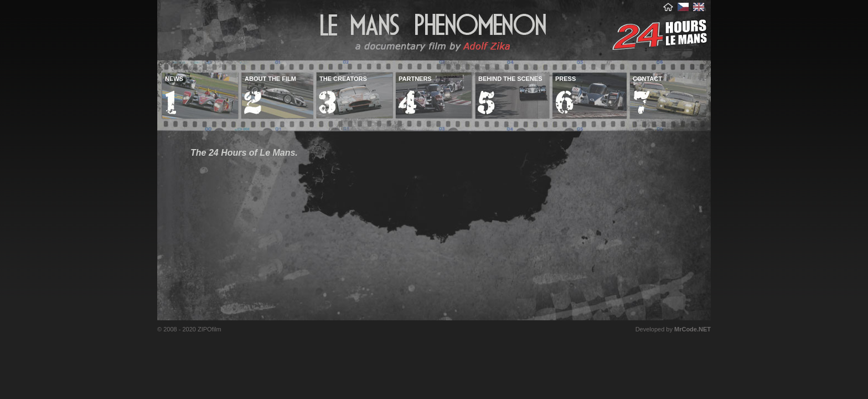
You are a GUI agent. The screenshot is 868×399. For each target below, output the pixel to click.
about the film (270, 79)
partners (415, 79)
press (565, 79)
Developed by (673, 329)
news (174, 79)
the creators (343, 79)
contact (647, 79)
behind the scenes (510, 79)
